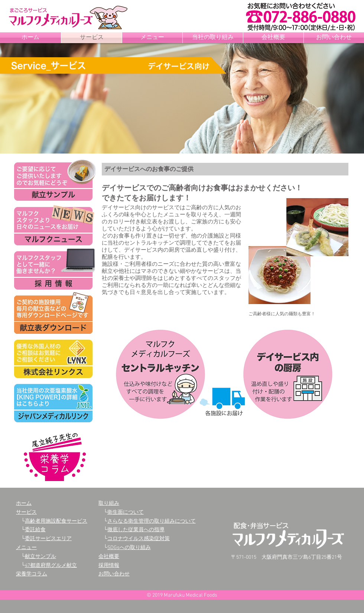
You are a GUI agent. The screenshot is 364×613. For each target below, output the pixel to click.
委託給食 (35, 530)
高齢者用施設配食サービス (56, 521)
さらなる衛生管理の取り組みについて (152, 521)
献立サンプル (40, 557)
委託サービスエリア (48, 539)
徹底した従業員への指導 (136, 530)
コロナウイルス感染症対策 (139, 539)
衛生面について (126, 512)
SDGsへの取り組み (129, 548)
